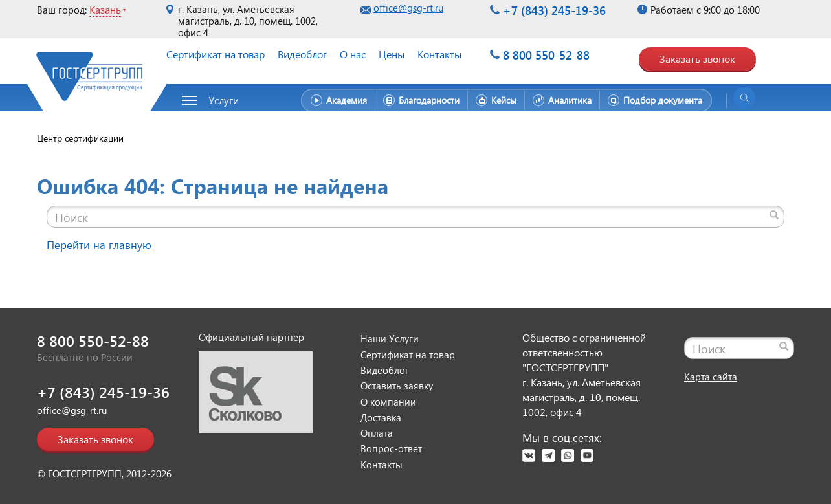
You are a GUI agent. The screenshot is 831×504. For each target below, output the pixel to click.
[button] (217, 100)
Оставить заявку (397, 386)
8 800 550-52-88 (546, 55)
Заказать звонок (697, 59)
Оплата (377, 433)
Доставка (381, 417)
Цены (392, 54)
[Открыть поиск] (744, 98)
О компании (388, 402)
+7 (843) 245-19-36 (554, 10)
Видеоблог (302, 54)
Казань (105, 9)
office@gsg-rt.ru (408, 8)
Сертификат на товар (216, 54)
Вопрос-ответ (391, 448)
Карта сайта (711, 377)
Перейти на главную (99, 245)
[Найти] (774, 215)
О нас (353, 54)
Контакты (439, 54)
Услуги (224, 100)
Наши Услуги (390, 338)
